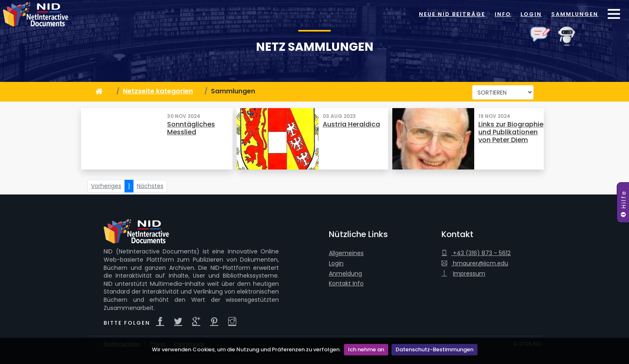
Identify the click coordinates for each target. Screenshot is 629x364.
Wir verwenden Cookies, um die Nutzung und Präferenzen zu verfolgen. (246, 349)
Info (503, 14)
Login (531, 14)
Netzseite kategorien (158, 91)
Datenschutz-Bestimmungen (434, 349)
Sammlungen (575, 14)
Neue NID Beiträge (452, 14)
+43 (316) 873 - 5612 (476, 253)
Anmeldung (345, 274)
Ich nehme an (366, 349)
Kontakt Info (346, 284)
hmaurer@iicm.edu (475, 263)
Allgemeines (346, 253)
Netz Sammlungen (315, 47)
